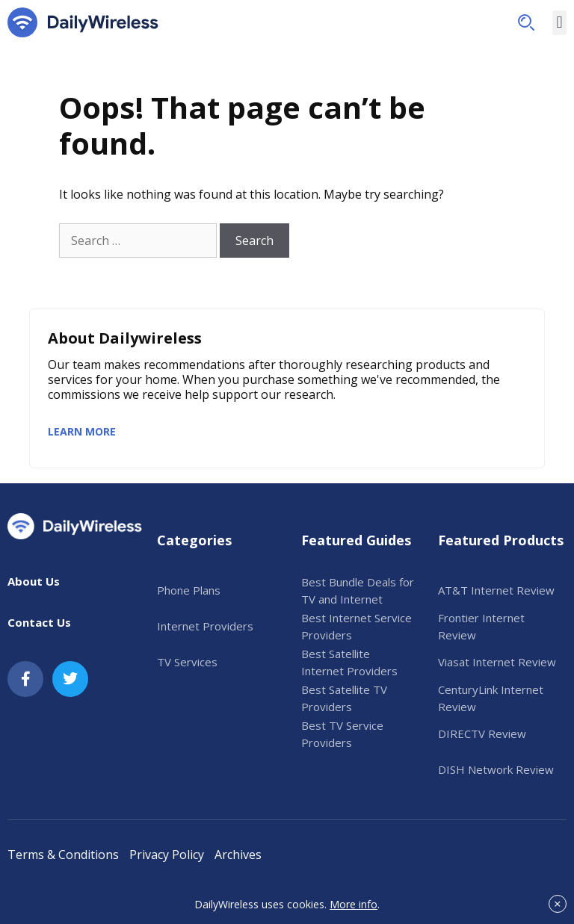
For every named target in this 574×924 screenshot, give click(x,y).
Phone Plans (189, 590)
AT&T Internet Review (496, 590)
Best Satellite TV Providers (344, 698)
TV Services (187, 662)
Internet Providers (205, 626)
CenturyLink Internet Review (491, 698)
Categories (194, 540)
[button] (526, 22)
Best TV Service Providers (342, 734)
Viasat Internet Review (497, 662)
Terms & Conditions (63, 855)
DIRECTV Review (482, 734)
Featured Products (501, 540)
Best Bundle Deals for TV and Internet (358, 590)
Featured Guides (356, 540)
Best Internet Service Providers (357, 626)
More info (354, 904)
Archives (238, 855)
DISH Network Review (496, 769)
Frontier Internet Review (481, 626)
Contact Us (39, 622)
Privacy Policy (167, 855)
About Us (34, 581)
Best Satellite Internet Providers (349, 662)
